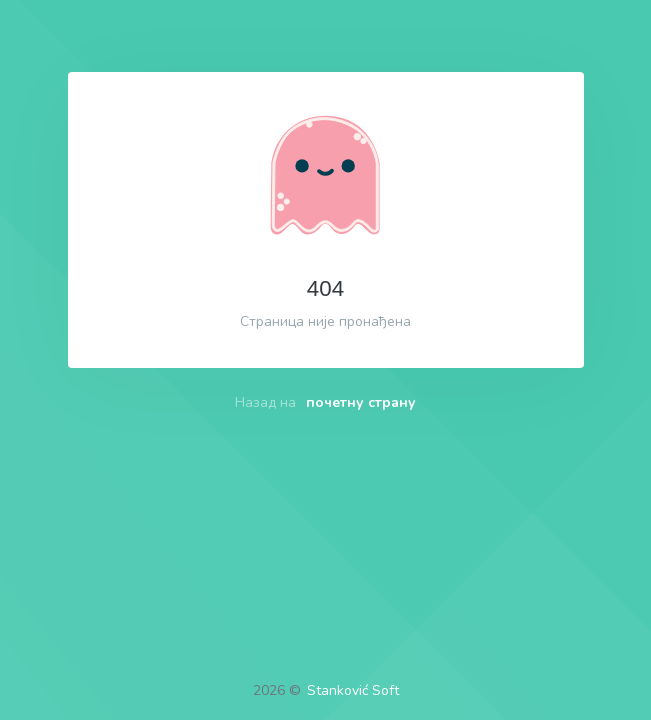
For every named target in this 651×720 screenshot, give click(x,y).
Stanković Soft (353, 690)
